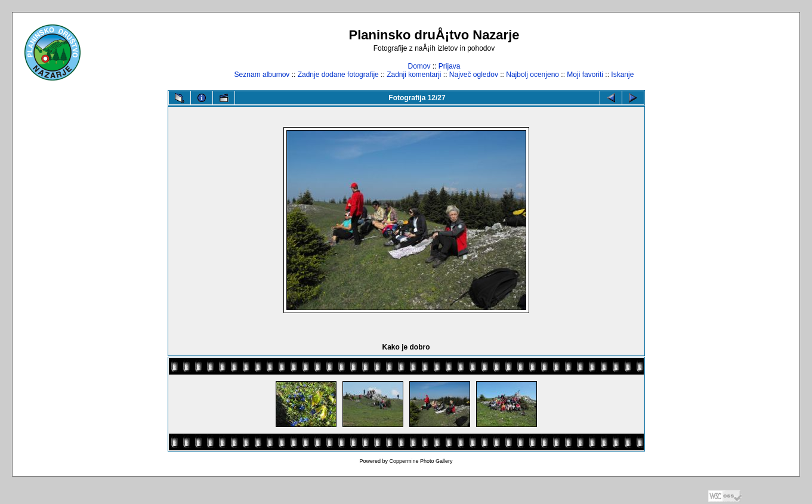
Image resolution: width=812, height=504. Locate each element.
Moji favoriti (585, 75)
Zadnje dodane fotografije (338, 75)
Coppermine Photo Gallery (421, 461)
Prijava (450, 66)
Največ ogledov (474, 75)
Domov (419, 66)
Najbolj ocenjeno (532, 75)
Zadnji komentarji (414, 75)
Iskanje (622, 75)
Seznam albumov (262, 75)
